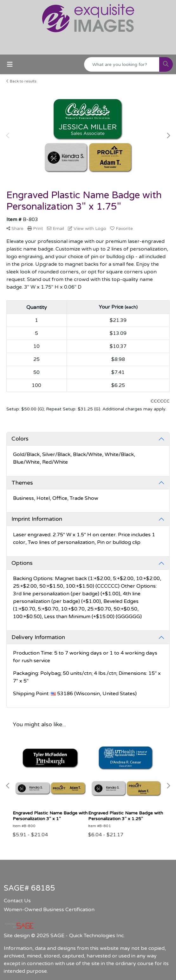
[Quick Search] (122, 64)
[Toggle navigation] (10, 65)
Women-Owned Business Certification (49, 910)
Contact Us (17, 901)
